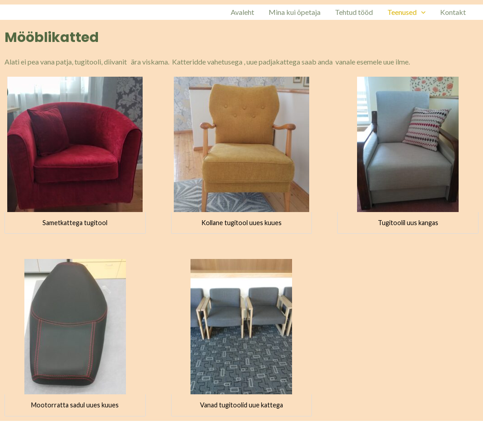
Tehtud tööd (354, 12)
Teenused (406, 12)
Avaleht (242, 12)
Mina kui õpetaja (295, 12)
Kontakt (453, 12)
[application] (421, 12)
